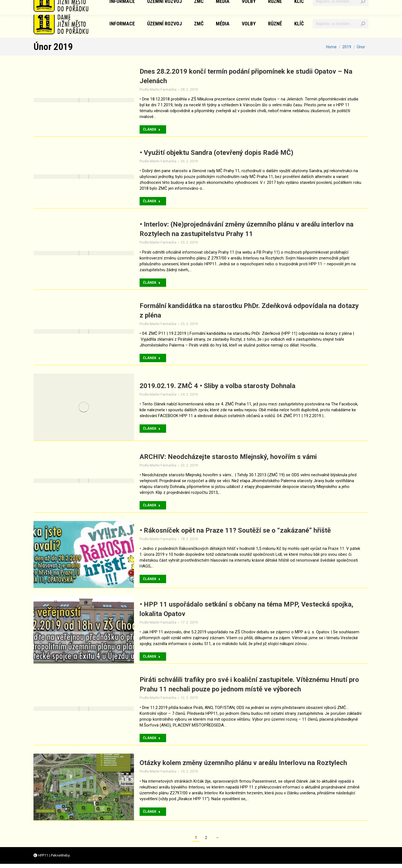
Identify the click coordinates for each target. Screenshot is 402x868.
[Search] (363, 24)
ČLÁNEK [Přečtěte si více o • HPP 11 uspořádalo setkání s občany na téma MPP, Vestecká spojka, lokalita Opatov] (152, 657)
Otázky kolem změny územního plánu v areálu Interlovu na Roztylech (243, 763)
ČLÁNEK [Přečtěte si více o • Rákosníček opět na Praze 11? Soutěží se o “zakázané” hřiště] (152, 579)
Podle (158, 89)
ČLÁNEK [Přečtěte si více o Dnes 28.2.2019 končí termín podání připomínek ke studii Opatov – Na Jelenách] (152, 129)
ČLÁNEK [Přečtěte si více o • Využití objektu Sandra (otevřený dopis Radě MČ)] (152, 201)
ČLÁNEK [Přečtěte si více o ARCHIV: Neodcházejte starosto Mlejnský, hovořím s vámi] (152, 505)
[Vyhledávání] (341, 24)
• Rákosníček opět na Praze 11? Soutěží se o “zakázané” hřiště (235, 530)
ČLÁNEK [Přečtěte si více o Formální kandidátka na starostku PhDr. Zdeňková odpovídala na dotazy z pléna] (152, 358)
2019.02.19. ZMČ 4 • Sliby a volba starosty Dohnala (217, 386)
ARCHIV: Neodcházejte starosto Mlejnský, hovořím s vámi (228, 457)
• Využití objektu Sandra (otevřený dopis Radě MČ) (216, 153)
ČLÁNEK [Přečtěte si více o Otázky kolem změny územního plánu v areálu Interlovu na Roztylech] (152, 812)
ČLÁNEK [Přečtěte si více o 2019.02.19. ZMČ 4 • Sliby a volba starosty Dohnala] (152, 429)
